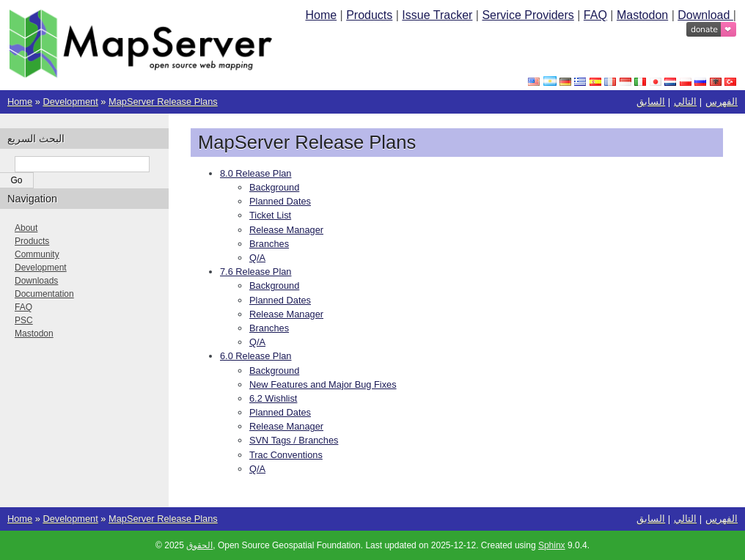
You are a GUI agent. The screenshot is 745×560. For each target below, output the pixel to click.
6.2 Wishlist (273, 398)
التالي (685, 102)
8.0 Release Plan (256, 173)
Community (37, 254)
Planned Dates (280, 201)
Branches (269, 244)
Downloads (36, 281)
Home (321, 15)
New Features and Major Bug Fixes (323, 384)
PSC (24, 320)
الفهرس (722, 102)
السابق (651, 102)
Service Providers (528, 15)
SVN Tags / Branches (294, 440)
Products (369, 15)
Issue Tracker (437, 15)
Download (705, 15)
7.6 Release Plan (256, 272)
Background (274, 187)
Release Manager (286, 230)
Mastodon (642, 15)
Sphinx (552, 545)
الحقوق (199, 545)
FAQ (595, 15)
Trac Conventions (286, 455)
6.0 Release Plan (256, 356)
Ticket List (270, 215)
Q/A (257, 258)
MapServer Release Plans (163, 102)
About (26, 228)
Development (70, 102)
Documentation (44, 294)
